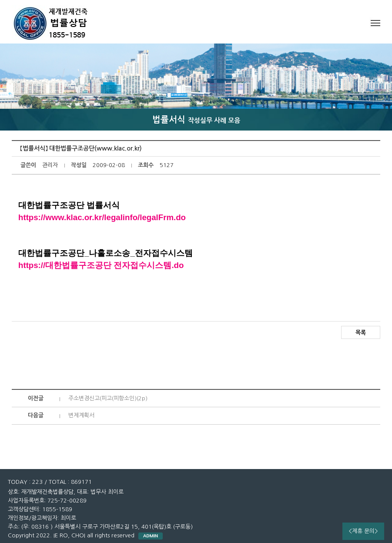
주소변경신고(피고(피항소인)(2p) (108, 398)
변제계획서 (81, 415)
